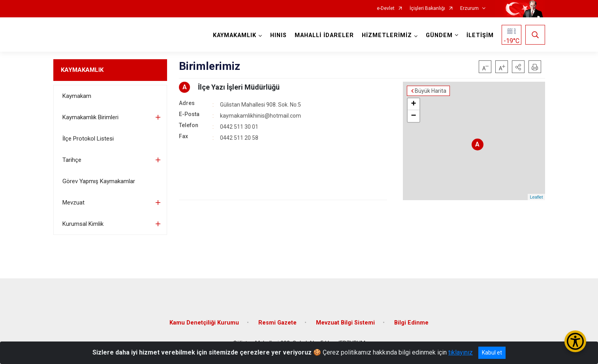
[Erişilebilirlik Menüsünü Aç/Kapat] (575, 341)
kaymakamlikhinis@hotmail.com (260, 116)
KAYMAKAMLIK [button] (235, 35)
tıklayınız (461, 352)
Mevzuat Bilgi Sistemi (345, 323)
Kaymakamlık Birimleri (90, 117)
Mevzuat (73, 203)
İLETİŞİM (480, 35)
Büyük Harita (431, 91)
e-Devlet (386, 8)
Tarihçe (72, 160)
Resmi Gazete (277, 323)
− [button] (413, 116)
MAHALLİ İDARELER (324, 35)
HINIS (278, 35)
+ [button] (413, 104)
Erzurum (469, 8)
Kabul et (492, 353)
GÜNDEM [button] (439, 35)
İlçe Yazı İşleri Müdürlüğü (239, 87)
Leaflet (536, 197)
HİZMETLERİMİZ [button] (387, 35)
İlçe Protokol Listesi (88, 139)
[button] (518, 67)
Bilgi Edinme (411, 323)
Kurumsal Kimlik (83, 224)
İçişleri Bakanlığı (427, 8)
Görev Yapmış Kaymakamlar (99, 181)
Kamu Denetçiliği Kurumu (204, 323)
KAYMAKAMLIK (82, 70)
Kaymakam (77, 96)
